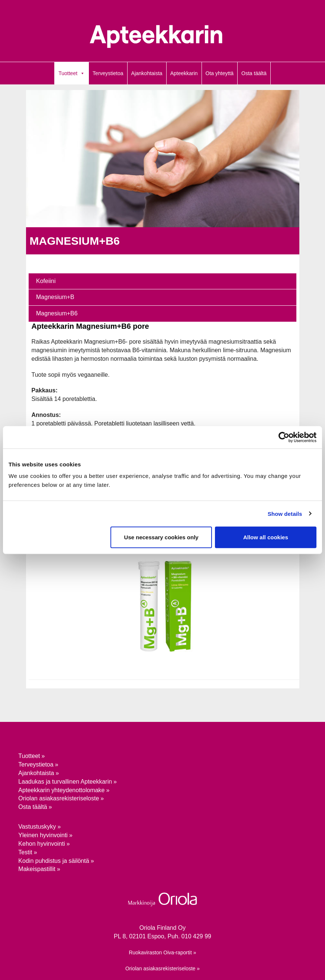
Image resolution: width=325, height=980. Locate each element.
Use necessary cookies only (161, 537)
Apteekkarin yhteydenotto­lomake (61, 790)
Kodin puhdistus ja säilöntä (54, 861)
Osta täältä (254, 73)
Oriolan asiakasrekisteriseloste (59, 798)
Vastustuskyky (37, 827)
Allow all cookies (266, 537)
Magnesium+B (55, 297)
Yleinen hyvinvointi (43, 835)
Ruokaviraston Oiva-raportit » (163, 952)
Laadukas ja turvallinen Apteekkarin (65, 782)
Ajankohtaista (147, 73)
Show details (285, 513)
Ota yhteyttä (220, 73)
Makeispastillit (37, 869)
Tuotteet (68, 73)
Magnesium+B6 (57, 313)
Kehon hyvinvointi (41, 844)
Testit (25, 852)
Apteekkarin (184, 73)
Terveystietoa (108, 73)
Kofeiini (46, 281)
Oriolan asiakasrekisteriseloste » (162, 968)
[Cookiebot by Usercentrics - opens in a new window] (284, 437)
